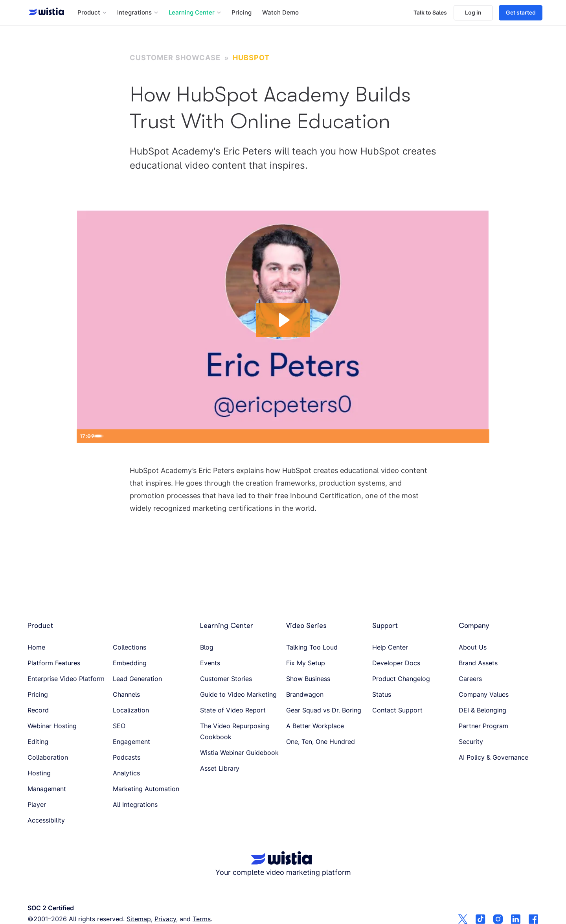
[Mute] (447, 435)
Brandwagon (305, 694)
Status (382, 694)
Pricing (242, 13)
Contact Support (397, 710)
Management (47, 789)
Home (36, 647)
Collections (130, 647)
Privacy (165, 919)
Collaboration (48, 757)
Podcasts (127, 757)
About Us (473, 647)
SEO (119, 726)
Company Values (484, 694)
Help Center (390, 647)
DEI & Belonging (482, 710)
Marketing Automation (146, 789)
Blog (207, 647)
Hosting (39, 773)
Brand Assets (478, 663)
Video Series (306, 626)
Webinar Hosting (52, 726)
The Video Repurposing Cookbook (235, 731)
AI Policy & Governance (493, 757)
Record (38, 710)
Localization (131, 710)
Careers (470, 679)
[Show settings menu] (463, 435)
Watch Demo (280, 13)
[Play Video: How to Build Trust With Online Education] (283, 319)
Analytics (126, 773)
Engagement (131, 742)
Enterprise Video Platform (66, 679)
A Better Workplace (315, 726)
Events (210, 663)
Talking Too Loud (312, 647)
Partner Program (483, 726)
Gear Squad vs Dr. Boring (324, 710)
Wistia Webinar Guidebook (239, 753)
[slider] (275, 435)
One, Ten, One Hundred (321, 742)
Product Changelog (401, 679)
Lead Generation (137, 679)
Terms (202, 919)
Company (474, 626)
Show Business (308, 679)
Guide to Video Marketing (238, 694)
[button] (92, 13)
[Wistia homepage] (44, 13)
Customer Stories (226, 679)
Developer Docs (396, 663)
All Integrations (135, 804)
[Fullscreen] (481, 435)
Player (37, 804)
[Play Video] (85, 435)
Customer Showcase (175, 58)
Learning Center (227, 626)
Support (385, 626)
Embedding (130, 663)
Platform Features (54, 663)
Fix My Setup (306, 663)
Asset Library (220, 768)
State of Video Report (233, 710)
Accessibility (46, 820)
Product (40, 626)
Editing (38, 742)
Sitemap (139, 919)
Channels (126, 694)
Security (471, 742)
